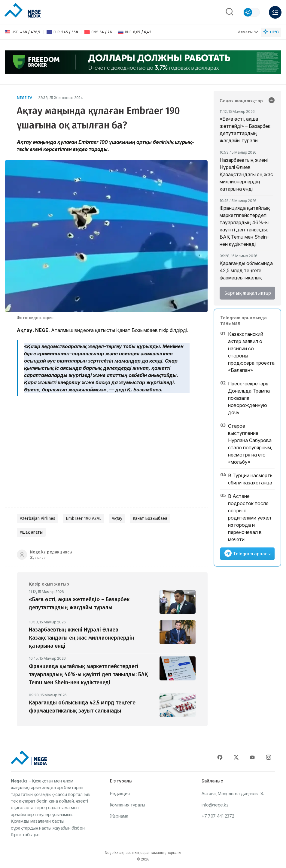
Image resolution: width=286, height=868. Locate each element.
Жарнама (119, 816)
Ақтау (117, 518)
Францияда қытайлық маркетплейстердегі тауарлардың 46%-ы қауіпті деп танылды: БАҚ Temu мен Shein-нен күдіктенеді (245, 226)
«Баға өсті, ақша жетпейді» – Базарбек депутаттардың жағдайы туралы (245, 130)
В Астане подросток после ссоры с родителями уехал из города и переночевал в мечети (249, 518)
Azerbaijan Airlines (38, 518)
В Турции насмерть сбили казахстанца (250, 479)
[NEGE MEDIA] (23, 11)
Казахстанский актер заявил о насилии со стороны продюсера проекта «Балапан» (251, 352)
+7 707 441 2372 (218, 816)
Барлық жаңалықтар (248, 293)
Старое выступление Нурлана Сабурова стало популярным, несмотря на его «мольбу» (250, 444)
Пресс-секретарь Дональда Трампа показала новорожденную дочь (249, 398)
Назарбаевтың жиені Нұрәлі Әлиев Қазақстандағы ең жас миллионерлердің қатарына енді (246, 174)
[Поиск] (230, 12)
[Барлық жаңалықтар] (272, 101)
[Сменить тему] (251, 12)
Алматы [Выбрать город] (248, 32)
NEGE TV (24, 98)
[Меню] (275, 12)
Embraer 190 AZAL (84, 518)
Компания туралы (128, 805)
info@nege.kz (215, 805)
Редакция (120, 793)
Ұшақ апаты (31, 532)
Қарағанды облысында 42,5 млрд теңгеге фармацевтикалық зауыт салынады (246, 274)
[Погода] (271, 32)
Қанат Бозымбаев (150, 518)
